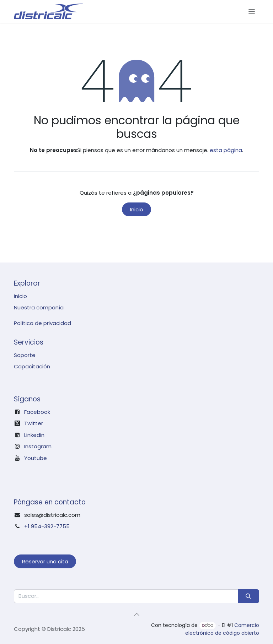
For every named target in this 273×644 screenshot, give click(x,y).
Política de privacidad (42, 323)
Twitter (34, 423)
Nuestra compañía (39, 307)
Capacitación (32, 366)
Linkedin (34, 435)
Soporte (25, 355)
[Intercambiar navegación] (252, 11)
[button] (136, 615)
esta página (226, 150)
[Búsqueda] (248, 596)
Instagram (38, 446)
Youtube (36, 458)
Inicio (137, 209)
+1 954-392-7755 (47, 526)
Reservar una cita (45, 561)
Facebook (37, 412)
